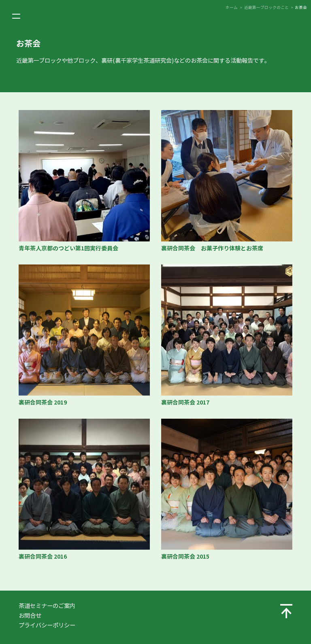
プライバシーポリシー (47, 625)
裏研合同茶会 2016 (43, 557)
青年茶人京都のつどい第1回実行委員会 (68, 248)
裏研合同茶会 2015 (185, 557)
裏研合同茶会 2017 (185, 402)
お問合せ (30, 616)
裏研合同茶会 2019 (43, 402)
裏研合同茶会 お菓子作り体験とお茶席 (212, 248)
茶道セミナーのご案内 (47, 606)
